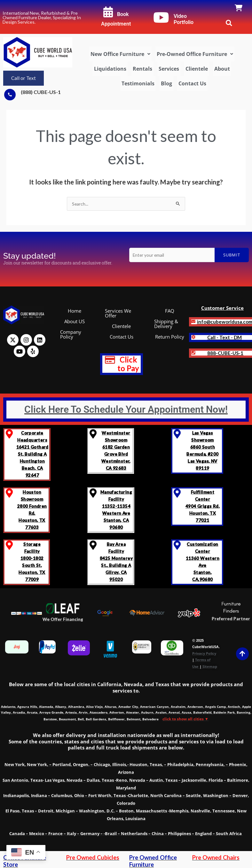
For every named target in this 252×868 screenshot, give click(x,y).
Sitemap (210, 666)
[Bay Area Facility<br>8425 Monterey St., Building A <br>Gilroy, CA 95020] (93, 545)
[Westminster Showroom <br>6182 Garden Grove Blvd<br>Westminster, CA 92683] (93, 434)
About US (75, 321)
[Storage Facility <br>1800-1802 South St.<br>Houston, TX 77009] (9, 545)
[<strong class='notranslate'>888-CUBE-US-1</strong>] (193, 353)
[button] (120, 54)
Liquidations (110, 69)
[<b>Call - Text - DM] (193, 337)
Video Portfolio (184, 19)
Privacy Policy (204, 653)
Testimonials (138, 83)
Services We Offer (118, 313)
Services (169, 69)
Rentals (142, 69)
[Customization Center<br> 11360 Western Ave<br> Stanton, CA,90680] (177, 545)
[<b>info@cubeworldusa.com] (193, 321)
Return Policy (170, 337)
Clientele (197, 69)
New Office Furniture (120, 54)
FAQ (170, 311)
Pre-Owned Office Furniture (195, 54)
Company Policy (71, 334)
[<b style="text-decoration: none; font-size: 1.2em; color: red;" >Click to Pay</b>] (110, 360)
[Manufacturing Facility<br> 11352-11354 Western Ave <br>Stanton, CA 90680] (93, 493)
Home (75, 311)
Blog (166, 83)
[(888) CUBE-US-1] (10, 95)
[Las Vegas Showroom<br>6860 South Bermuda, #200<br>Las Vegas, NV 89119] (177, 434)
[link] (239, 8)
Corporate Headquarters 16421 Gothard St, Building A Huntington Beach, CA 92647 (32, 454)
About (222, 69)
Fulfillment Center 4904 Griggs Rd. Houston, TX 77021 (203, 506)
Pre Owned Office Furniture (153, 861)
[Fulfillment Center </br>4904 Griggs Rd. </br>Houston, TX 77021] (177, 493)
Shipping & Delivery (166, 324)
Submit (232, 255)
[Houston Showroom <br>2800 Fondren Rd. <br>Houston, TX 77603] (9, 493)
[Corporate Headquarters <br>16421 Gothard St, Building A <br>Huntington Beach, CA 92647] (9, 434)
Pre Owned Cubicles (93, 857)
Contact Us (192, 83)
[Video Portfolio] (161, 18)
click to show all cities (185, 719)
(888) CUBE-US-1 (41, 92)
